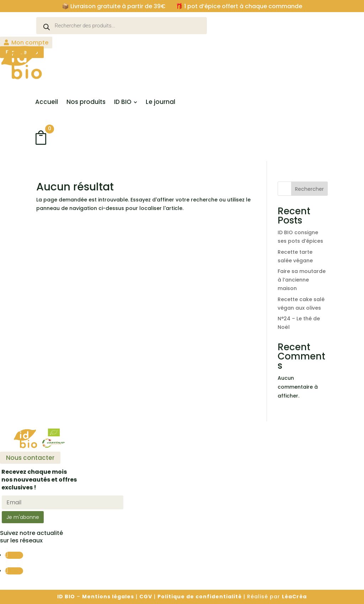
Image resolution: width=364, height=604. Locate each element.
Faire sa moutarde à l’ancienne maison (302, 280)
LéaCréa (294, 597)
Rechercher (309, 189)
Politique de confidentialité (200, 597)
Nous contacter (30, 458)
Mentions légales (108, 597)
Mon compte (30, 43)
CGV (146, 597)
